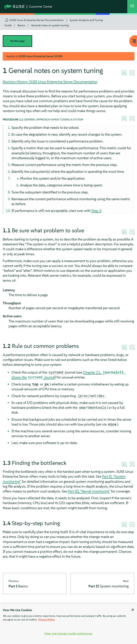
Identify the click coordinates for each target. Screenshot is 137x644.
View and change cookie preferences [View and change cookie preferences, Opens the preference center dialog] (68, 633)
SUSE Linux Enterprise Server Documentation (37, 20)
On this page (17, 41)
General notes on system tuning (50, 25)
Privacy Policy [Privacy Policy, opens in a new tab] (47, 620)
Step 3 (96, 211)
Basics (21, 25)
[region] (68, 624)
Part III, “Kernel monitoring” (89, 491)
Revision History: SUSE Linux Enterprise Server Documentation (50, 82)
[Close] (133, 610)
